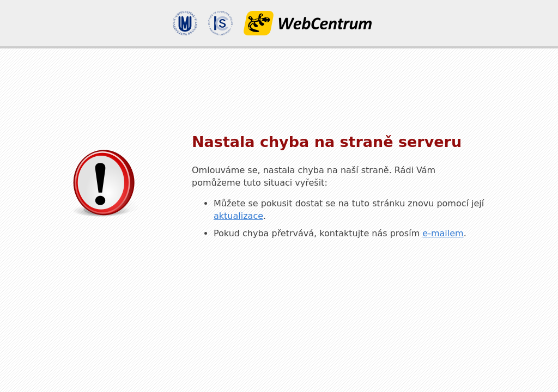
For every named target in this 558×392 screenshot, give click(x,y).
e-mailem (443, 233)
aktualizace (238, 216)
